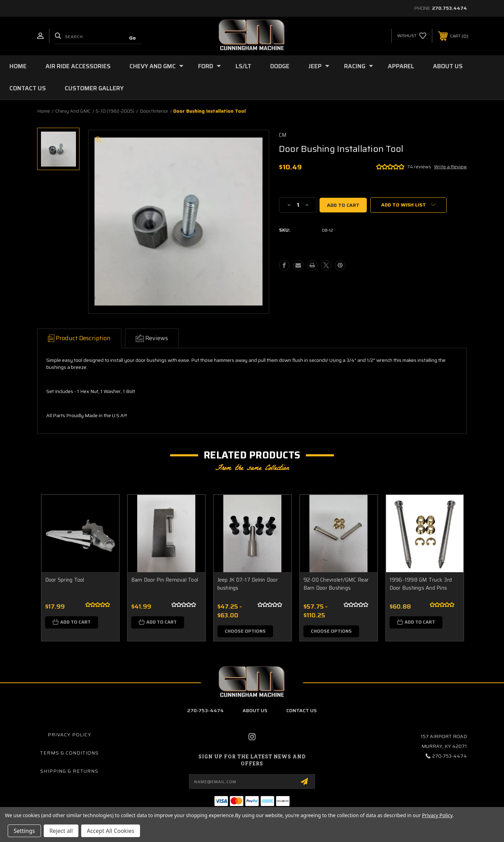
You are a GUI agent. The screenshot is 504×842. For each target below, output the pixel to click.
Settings (24, 831)
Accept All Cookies (111, 831)
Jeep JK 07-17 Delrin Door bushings (248, 584)
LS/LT (243, 66)
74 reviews (419, 167)
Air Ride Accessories (78, 66)
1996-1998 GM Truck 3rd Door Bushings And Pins (421, 584)
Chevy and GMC (156, 66)
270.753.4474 (450, 8)
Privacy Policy (69, 735)
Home (18, 66)
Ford (209, 66)
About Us (448, 66)
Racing (359, 66)
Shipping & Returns (69, 771)
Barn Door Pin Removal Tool (165, 580)
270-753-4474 (205, 710)
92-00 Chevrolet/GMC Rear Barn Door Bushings (336, 584)
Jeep (319, 66)
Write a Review (450, 167)
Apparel (401, 66)
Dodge (280, 66)
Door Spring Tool (65, 580)
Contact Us (28, 88)
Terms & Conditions (69, 753)
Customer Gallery (94, 88)
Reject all (61, 831)
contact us (302, 710)
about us (255, 710)
